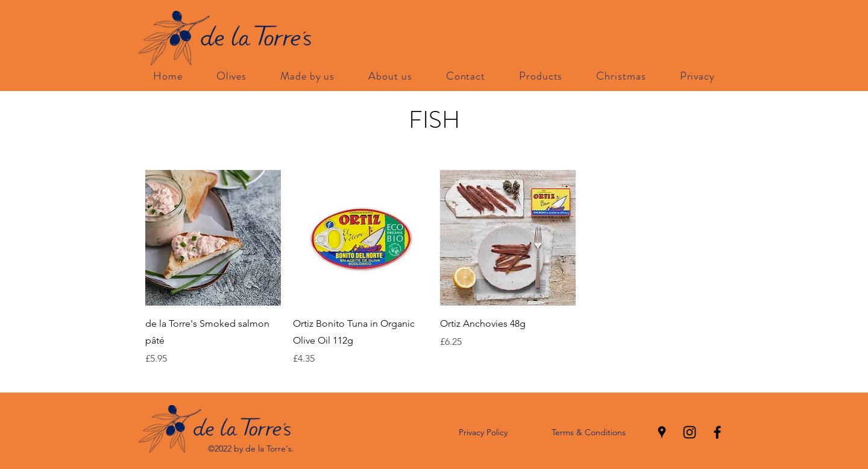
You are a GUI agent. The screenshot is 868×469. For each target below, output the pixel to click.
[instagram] (690, 432)
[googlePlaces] (662, 432)
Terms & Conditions (589, 432)
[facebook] (717, 432)
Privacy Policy (483, 432)
